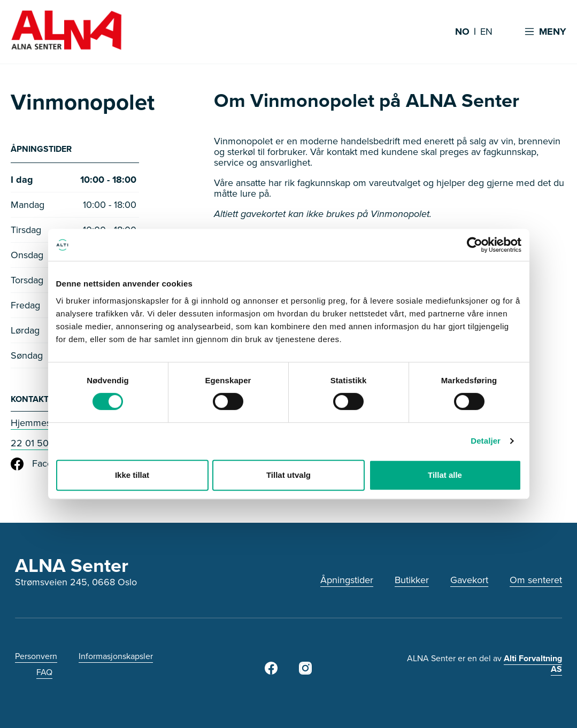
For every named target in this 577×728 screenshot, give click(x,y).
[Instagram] (305, 671)
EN (486, 32)
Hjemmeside (37, 423)
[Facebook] (271, 671)
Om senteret (536, 580)
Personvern (36, 656)
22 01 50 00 (37, 443)
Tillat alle (445, 475)
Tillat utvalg (288, 475)
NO (462, 32)
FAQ (44, 672)
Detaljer (486, 441)
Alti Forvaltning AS (533, 664)
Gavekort (469, 580)
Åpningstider (347, 580)
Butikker (412, 580)
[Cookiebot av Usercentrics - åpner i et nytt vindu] (475, 245)
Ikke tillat (132, 475)
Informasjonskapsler (116, 656)
